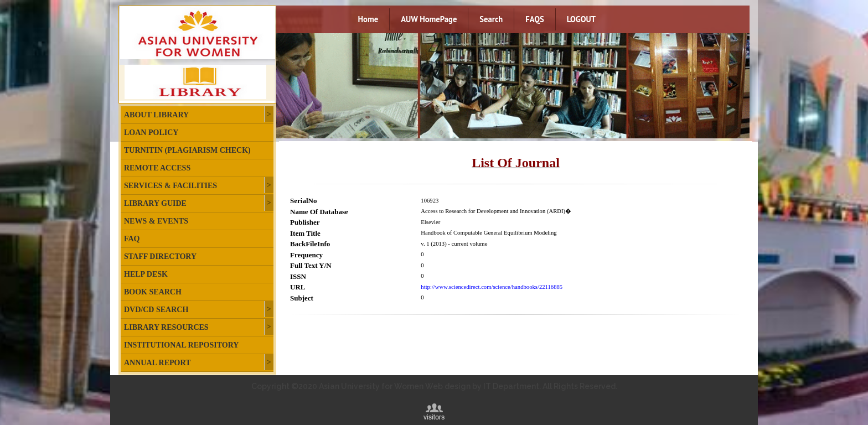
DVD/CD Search (156, 310)
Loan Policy (151, 133)
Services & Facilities (170, 186)
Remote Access (157, 168)
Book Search (153, 292)
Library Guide (155, 203)
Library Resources (166, 327)
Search (491, 19)
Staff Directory (160, 256)
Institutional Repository (181, 345)
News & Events (156, 221)
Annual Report (157, 363)
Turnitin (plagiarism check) (187, 150)
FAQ (132, 239)
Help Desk (146, 274)
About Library (156, 115)
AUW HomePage (429, 19)
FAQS (534, 19)
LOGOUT (581, 19)
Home (368, 19)
